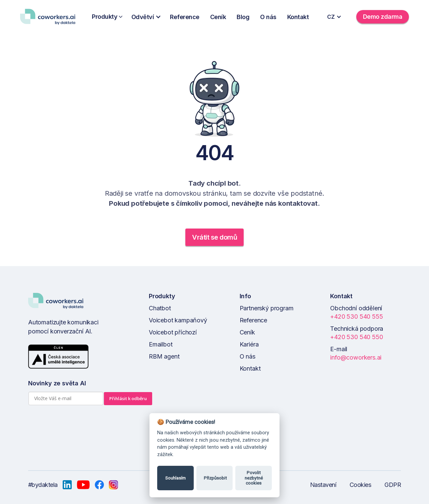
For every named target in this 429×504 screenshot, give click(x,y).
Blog (243, 17)
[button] (148, 17)
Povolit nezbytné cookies (254, 478)
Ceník (218, 17)
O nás (268, 17)
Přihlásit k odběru (128, 398)
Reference (185, 17)
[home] (50, 17)
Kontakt (298, 17)
